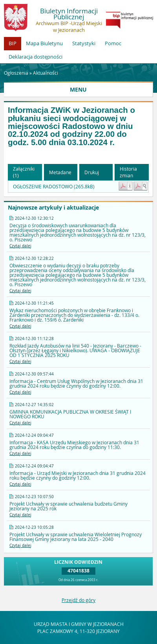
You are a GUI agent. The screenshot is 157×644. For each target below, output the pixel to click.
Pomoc (113, 43)
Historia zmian (128, 172)
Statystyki (84, 43)
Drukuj (92, 172)
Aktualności (46, 73)
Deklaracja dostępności (36, 57)
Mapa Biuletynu (44, 43)
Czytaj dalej (20, 246)
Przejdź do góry (78, 600)
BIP (13, 43)
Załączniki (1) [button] (24, 172)
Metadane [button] (60, 172)
